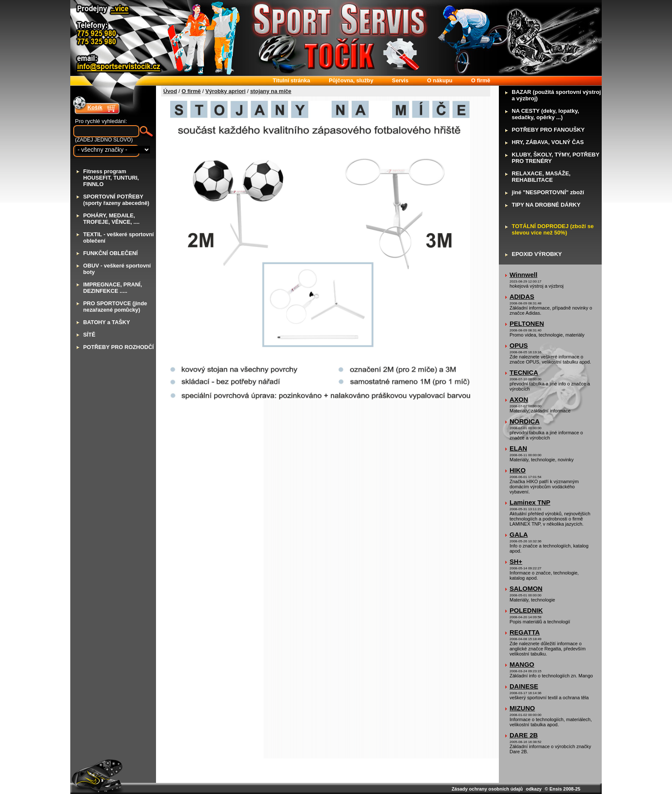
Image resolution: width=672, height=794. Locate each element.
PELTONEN (527, 323)
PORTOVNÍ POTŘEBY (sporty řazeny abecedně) (116, 200)
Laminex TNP (530, 502)
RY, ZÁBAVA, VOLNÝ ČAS (548, 142)
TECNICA (524, 372)
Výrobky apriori (225, 91)
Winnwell (523, 275)
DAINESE (524, 686)
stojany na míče (271, 91)
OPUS (519, 345)
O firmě (191, 91)
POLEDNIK (526, 610)
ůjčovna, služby (351, 80)
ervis (400, 80)
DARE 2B (524, 735)
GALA (519, 534)
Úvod (170, 91)
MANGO (522, 664)
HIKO (518, 470)
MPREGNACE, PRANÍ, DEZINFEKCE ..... (112, 288)
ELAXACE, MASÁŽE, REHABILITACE (541, 177)
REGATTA (525, 632)
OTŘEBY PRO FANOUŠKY (548, 130)
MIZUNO (522, 708)
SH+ (516, 561)
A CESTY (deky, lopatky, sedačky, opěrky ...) (545, 114)
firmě (481, 80)
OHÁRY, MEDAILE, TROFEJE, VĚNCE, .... (111, 219)
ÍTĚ (89, 335)
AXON (519, 399)
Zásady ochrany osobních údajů (487, 789)
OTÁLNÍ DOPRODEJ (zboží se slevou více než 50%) (553, 229)
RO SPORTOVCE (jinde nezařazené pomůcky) (115, 307)
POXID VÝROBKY (537, 254)
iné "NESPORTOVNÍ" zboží (548, 192)
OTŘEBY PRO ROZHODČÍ (118, 347)
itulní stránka (291, 80)
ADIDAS (522, 296)
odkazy (534, 789)
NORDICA (525, 421)
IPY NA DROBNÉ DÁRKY (546, 205)
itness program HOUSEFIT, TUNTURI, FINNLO (111, 178)
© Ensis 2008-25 (562, 789)
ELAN (518, 448)
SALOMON (526, 588)
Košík (95, 107)
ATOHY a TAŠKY (106, 322)
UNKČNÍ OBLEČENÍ (110, 253)
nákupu (440, 80)
